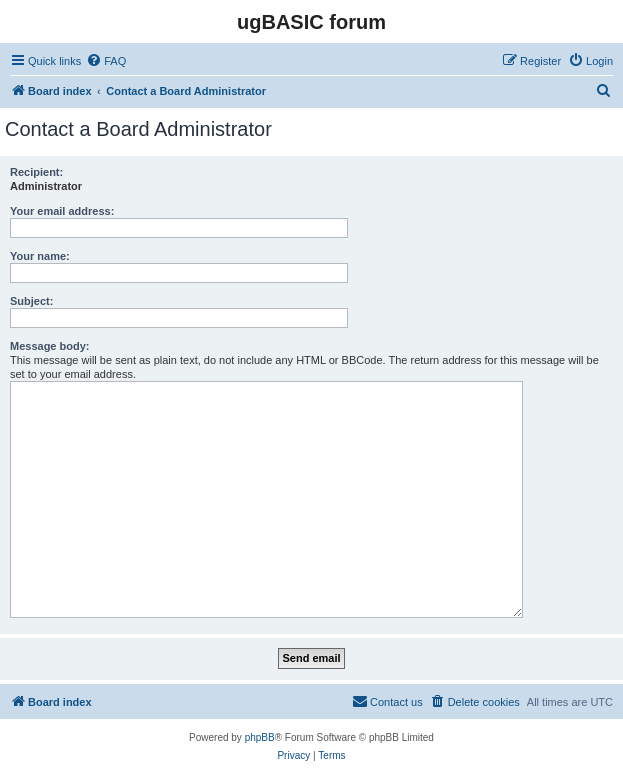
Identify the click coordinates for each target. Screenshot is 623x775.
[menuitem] (106, 61)
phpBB (260, 737)
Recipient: (36, 172)
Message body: (49, 346)
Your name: (40, 256)
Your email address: (62, 211)
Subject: (31, 301)
